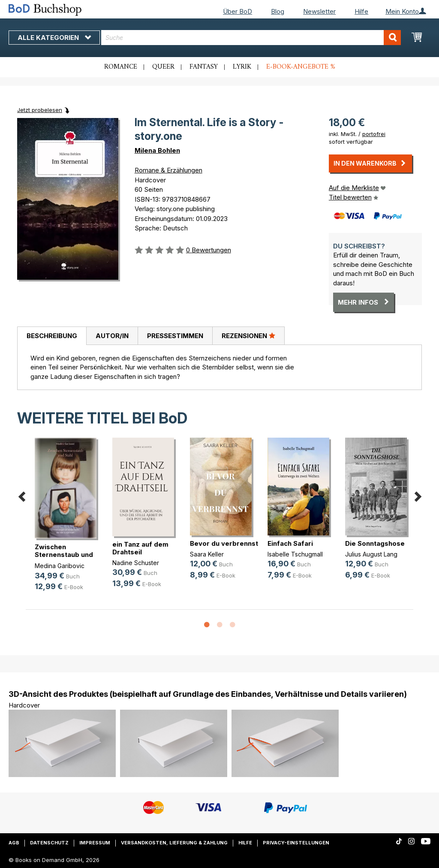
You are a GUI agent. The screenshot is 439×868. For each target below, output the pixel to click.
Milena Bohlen (157, 150)
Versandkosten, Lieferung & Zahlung (174, 843)
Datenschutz (49, 843)
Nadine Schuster (136, 563)
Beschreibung (52, 336)
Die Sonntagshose (375, 543)
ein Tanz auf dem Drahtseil (140, 548)
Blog (278, 11)
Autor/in (112, 336)
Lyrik (242, 67)
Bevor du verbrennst (224, 543)
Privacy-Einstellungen (296, 843)
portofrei (374, 134)
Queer (163, 67)
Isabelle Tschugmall (295, 554)
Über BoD (238, 11)
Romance (121, 67)
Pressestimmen (175, 336)
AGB (14, 843)
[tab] (52, 336)
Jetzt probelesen (40, 110)
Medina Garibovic (60, 566)
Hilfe (361, 11)
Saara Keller (207, 554)
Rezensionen (248, 336)
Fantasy (204, 67)
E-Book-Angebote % (301, 67)
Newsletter (319, 11)
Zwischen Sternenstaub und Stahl (64, 555)
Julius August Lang (371, 554)
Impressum (95, 843)
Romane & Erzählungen (168, 170)
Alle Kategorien (54, 38)
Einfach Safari (290, 543)
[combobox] (251, 38)
